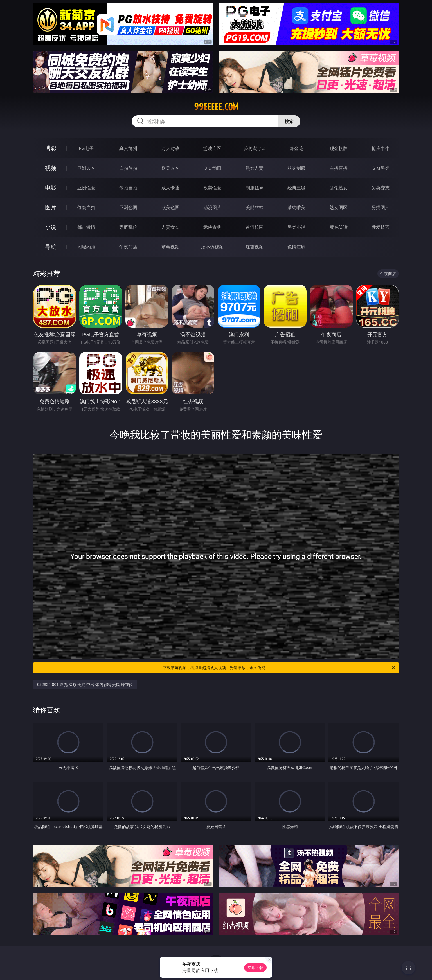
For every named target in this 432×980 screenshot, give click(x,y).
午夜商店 (128, 247)
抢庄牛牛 (381, 148)
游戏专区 (212, 148)
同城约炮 (86, 247)
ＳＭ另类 (381, 168)
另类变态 (381, 188)
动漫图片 (212, 207)
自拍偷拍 (128, 168)
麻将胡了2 (254, 148)
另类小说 (296, 227)
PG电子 (86, 148)
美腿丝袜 (255, 207)
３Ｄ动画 (212, 168)
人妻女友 (170, 227)
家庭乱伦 (128, 227)
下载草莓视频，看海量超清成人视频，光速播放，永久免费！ (279, 668)
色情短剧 (296, 247)
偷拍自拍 (128, 188)
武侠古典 (212, 227)
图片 (51, 207)
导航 (51, 247)
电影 (51, 188)
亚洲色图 (128, 207)
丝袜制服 (296, 168)
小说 (51, 227)
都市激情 (86, 227)
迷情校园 (255, 227)
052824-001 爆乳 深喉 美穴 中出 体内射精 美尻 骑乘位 (85, 684)
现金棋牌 (339, 148)
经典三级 (296, 188)
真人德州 (128, 148)
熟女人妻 (255, 168)
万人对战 (170, 148)
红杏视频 (255, 247)
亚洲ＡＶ (86, 168)
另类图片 (381, 207)
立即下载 (255, 967)
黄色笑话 (339, 227)
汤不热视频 (212, 247)
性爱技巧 (381, 227)
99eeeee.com (216, 107)
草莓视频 (170, 247)
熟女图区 (339, 207)
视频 (51, 168)
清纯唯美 (296, 207)
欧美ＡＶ (170, 168)
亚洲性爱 (86, 188)
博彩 (51, 148)
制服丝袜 (255, 188)
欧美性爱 (212, 188)
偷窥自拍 (86, 207)
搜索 (289, 121)
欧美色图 (170, 207)
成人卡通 (170, 188)
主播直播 (339, 168)
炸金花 (296, 148)
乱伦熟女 (339, 188)
